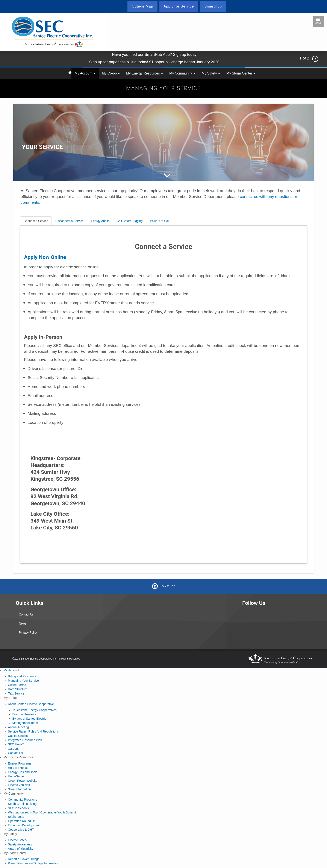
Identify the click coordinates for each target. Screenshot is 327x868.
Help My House (18, 768)
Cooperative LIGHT (21, 830)
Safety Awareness (20, 844)
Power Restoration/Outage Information (34, 863)
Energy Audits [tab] (100, 221)
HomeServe (16, 776)
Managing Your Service (23, 681)
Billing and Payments (22, 676)
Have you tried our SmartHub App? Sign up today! (155, 55)
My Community (182, 73)
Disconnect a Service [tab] (70, 221)
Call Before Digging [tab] (130, 221)
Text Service (16, 693)
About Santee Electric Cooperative (31, 704)
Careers (13, 749)
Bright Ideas (16, 817)
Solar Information (19, 789)
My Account (85, 73)
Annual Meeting (18, 727)
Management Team (25, 723)
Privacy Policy (28, 632)
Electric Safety (17, 840)
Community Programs (22, 800)
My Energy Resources (145, 73)
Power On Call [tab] (160, 221)
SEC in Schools (18, 808)
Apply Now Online (45, 257)
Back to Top (167, 586)
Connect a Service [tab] (36, 221)
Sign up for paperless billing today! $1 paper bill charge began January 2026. (155, 62)
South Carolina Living (22, 804)
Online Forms (17, 685)
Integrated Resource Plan (25, 740)
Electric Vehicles (19, 785)
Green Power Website (23, 781)
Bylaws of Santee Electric (29, 719)
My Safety (211, 73)
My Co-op (111, 73)
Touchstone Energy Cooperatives (34, 710)
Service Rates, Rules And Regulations (33, 731)
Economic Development (24, 825)
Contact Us (26, 614)
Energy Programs (20, 763)
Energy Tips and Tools (23, 772)
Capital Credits (18, 736)
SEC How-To (17, 744)
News (23, 623)
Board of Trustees (24, 714)
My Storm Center (241, 73)
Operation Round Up (22, 821)
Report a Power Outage (24, 859)
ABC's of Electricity (21, 849)
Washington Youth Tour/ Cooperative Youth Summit (42, 812)
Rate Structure (18, 689)
